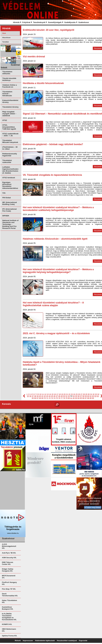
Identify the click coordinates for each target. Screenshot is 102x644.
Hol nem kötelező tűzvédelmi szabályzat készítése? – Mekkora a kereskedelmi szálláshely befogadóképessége (58, 209)
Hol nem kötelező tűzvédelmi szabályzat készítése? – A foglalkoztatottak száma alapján (53, 304)
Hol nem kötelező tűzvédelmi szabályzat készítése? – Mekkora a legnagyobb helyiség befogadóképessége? (58, 271)
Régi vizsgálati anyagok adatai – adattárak (9, 114)
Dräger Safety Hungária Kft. (8, 570)
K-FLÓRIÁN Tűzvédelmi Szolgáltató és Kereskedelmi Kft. (9, 617)
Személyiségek (55, 22)
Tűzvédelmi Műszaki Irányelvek (10, 141)
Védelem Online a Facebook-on (10, 86)
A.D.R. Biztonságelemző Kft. (9, 546)
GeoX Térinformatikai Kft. (10, 595)
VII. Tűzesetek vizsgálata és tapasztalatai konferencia (52, 175)
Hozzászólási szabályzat (67, 641)
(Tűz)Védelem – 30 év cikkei (10, 148)
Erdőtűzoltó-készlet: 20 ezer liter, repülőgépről (48, 30)
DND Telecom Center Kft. (8, 563)
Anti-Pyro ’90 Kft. (9, 553)
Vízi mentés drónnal (34, 57)
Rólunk (18, 641)
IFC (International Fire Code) (9, 210)
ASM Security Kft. (9, 558)
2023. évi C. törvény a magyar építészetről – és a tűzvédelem (56, 333)
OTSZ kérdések (9, 178)
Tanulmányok (39, 22)
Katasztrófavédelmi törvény (10, 101)
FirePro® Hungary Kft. (9, 583)
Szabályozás (70, 22)
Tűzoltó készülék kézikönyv (9, 79)
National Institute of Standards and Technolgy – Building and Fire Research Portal (10, 224)
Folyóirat (26, 22)
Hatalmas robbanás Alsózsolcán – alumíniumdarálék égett (55, 239)
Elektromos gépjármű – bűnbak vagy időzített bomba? (53, 144)
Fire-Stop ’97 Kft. (9, 589)
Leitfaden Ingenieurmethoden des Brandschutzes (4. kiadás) (10, 170)
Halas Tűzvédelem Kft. (9, 601)
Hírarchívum (6, 38)
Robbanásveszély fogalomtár (10, 155)
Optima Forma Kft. (9, 636)
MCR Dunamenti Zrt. (9, 577)
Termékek (6, 42)
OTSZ (5, 120)
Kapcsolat (83, 641)
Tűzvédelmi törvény (10, 107)
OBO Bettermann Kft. (9, 630)
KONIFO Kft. (7, 624)
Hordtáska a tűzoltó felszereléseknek (43, 83)
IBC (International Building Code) (10, 203)
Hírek (4, 33)
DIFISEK (6, 216)
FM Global (7, 198)
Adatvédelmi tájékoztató (45, 641)
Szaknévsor (84, 22)
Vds (4, 193)
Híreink (16, 22)
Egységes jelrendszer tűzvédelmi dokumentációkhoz (10, 185)
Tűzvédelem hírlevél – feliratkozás (7, 94)
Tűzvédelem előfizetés (7, 73)
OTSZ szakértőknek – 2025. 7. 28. (10, 135)
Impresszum (28, 641)
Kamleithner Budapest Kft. (8, 608)
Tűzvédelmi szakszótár (7, 161)
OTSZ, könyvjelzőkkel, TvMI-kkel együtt (9, 127)
